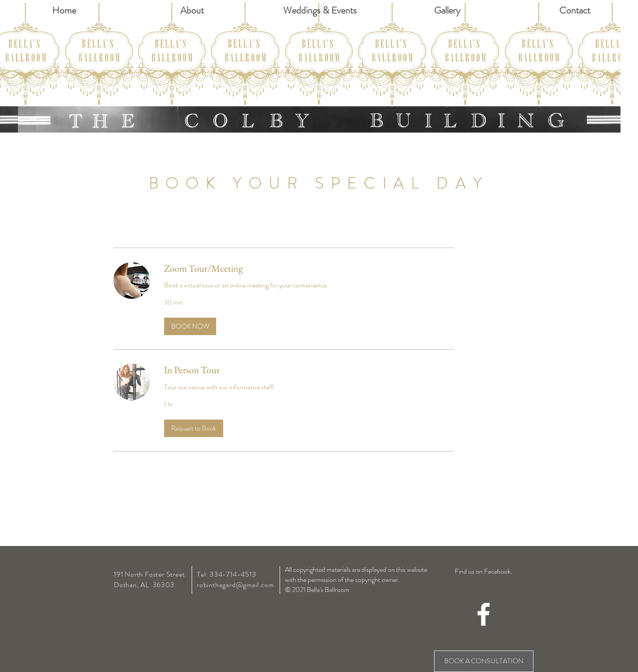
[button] (190, 326)
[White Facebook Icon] (484, 614)
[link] (309, 268)
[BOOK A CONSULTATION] (484, 661)
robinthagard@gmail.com (235, 585)
